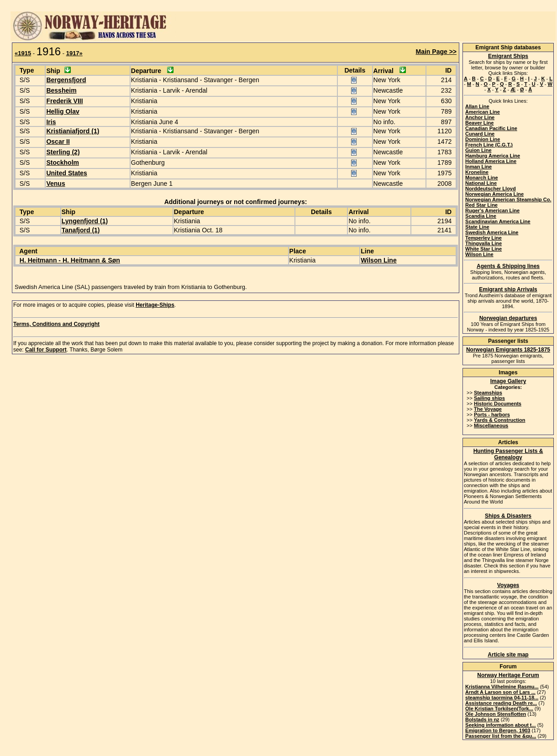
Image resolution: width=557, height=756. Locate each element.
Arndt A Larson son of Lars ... (500, 692)
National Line (481, 183)
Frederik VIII (64, 101)
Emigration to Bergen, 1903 (498, 730)
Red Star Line (481, 205)
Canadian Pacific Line (491, 128)
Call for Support (46, 350)
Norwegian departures (508, 318)
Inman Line (478, 167)
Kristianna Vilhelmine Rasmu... (502, 687)
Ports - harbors (492, 415)
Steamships (488, 393)
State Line (477, 227)
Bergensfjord (66, 80)
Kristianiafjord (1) (73, 131)
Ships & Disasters (508, 516)
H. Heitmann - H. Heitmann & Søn (70, 260)
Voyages (508, 585)
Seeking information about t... (501, 725)
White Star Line (483, 249)
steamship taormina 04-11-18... (502, 698)
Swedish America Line (492, 232)
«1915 (23, 53)
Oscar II (58, 142)
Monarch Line (482, 178)
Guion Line (478, 150)
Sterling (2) (63, 152)
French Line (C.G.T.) (489, 145)
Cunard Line (480, 134)
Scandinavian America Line (498, 221)
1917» (74, 53)
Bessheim (61, 90)
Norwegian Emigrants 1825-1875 (508, 350)
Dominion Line (483, 139)
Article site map (508, 655)
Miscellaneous (491, 425)
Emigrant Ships (508, 56)
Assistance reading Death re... (501, 703)
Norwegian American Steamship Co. (508, 199)
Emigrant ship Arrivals (508, 289)
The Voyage (488, 409)
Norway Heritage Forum (508, 675)
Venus (55, 184)
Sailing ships (489, 398)
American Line (483, 112)
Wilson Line (378, 260)
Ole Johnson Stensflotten (496, 714)
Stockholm (63, 163)
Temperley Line (483, 238)
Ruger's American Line (492, 210)
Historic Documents (498, 404)
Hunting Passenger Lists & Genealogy (508, 454)
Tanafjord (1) (81, 230)
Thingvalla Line (483, 243)
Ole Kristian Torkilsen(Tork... (499, 709)
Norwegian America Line (494, 194)
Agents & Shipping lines (508, 266)
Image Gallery (508, 381)
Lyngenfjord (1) (85, 221)
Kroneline (477, 172)
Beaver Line (479, 123)
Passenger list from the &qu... (501, 736)
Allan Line (477, 106)
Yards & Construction (499, 420)
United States (66, 173)
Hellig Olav (63, 111)
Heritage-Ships (155, 305)
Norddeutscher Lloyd (491, 189)
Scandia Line (481, 216)
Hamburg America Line (493, 156)
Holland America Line (491, 161)
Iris (51, 122)
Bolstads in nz (482, 719)
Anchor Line (480, 117)
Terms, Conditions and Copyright (56, 324)
